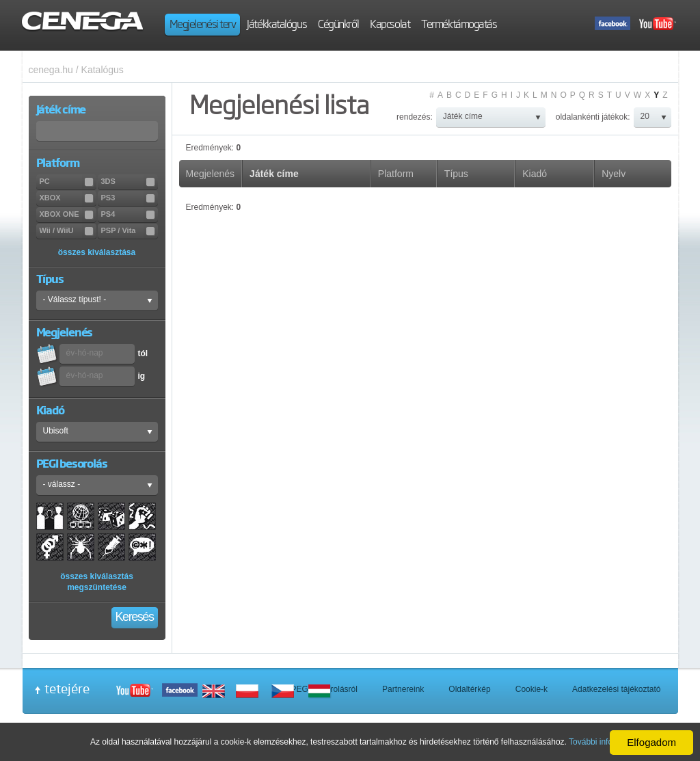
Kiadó (535, 174)
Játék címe (274, 174)
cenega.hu (51, 70)
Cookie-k (531, 689)
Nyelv (614, 174)
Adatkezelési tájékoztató (616, 689)
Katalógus (103, 70)
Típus (456, 174)
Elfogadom (651, 742)
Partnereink (403, 689)
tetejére (67, 689)
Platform (396, 174)
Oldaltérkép (469, 689)
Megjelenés (211, 174)
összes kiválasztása (97, 252)
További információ (603, 742)
